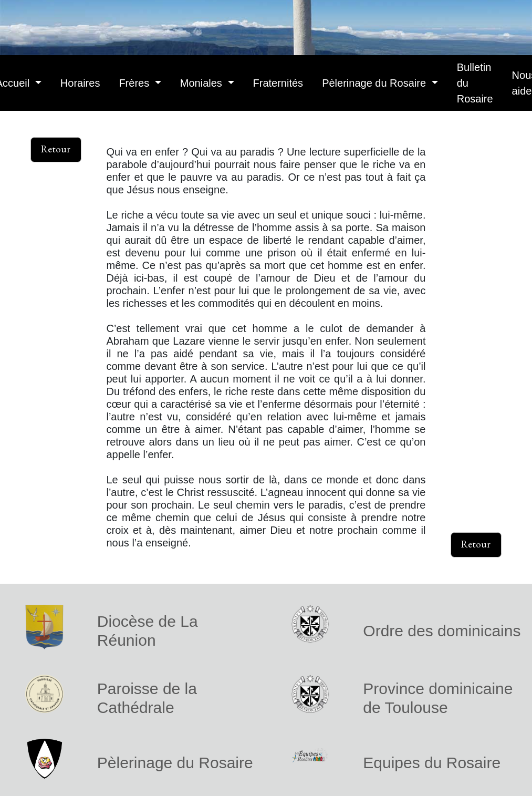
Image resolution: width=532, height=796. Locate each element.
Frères (135, 83)
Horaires (80, 83)
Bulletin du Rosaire (475, 83)
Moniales (203, 83)
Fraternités (278, 83)
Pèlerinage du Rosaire (375, 83)
